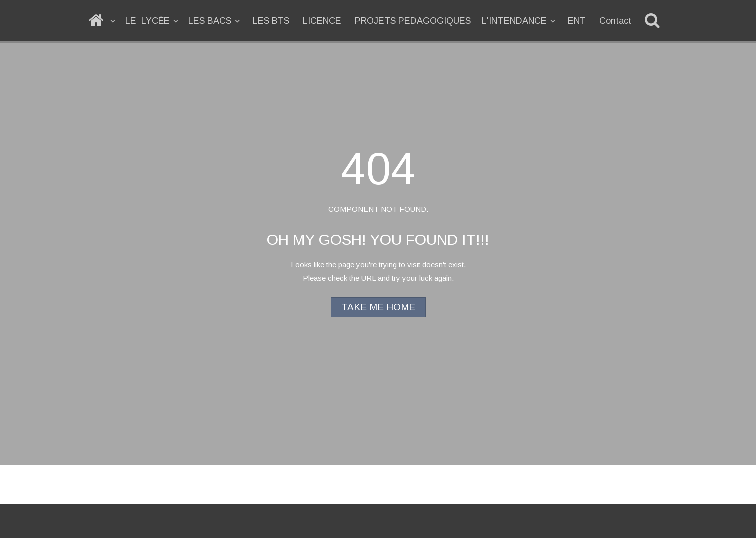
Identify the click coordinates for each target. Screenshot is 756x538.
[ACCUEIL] (102, 21)
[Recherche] (654, 21)
